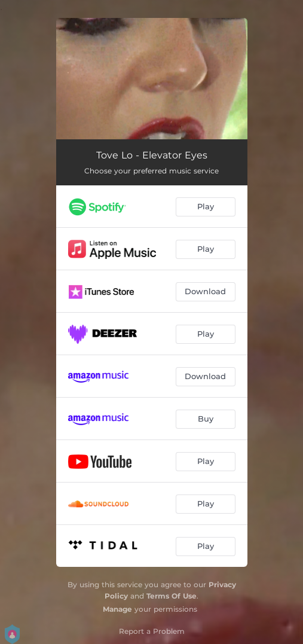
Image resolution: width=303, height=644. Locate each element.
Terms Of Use (172, 596)
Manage (117, 609)
